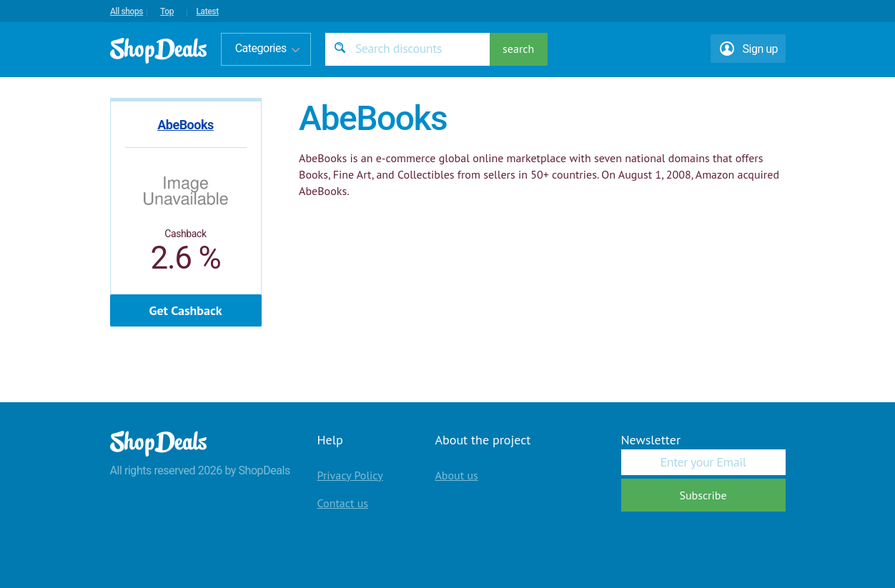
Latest (207, 11)
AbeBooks (186, 125)
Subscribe (703, 495)
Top (167, 11)
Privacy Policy (350, 475)
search (518, 49)
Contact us (343, 503)
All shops (127, 11)
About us (457, 475)
